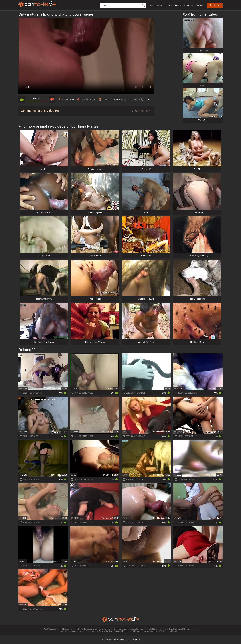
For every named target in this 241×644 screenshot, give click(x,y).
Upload (215, 5)
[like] (22, 99)
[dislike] (52, 99)
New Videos (174, 5)
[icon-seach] (144, 5)
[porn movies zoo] (37, 4)
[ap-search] (123, 5)
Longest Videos (194, 5)
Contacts (136, 640)
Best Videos (157, 5)
